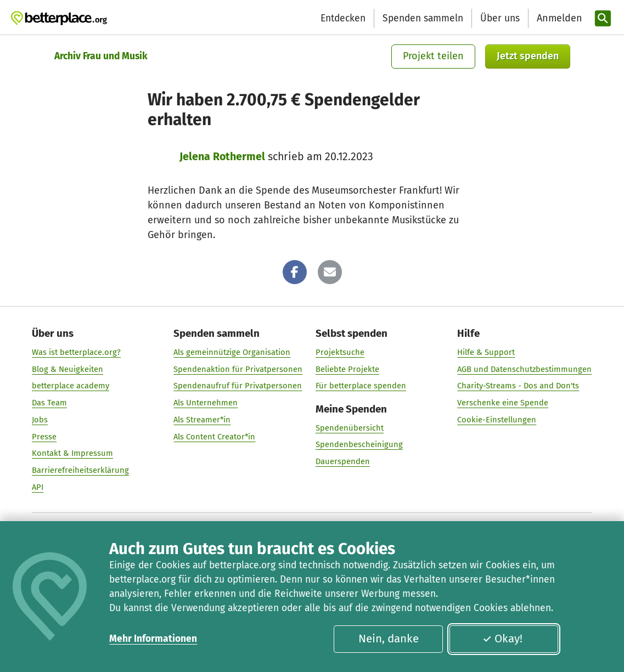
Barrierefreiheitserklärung (80, 470)
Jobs (40, 420)
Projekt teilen (433, 56)
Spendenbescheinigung (359, 445)
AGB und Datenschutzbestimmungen (525, 369)
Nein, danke (389, 639)
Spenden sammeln (423, 18)
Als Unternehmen (206, 403)
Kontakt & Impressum (72, 454)
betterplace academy (71, 386)
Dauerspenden (343, 461)
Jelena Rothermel (222, 157)
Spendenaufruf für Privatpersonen (238, 386)
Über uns (500, 18)
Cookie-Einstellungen (497, 420)
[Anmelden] (558, 18)
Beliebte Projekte (347, 369)
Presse (44, 437)
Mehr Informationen (153, 639)
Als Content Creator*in (215, 437)
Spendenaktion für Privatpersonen (238, 369)
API (38, 487)
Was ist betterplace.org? (76, 352)
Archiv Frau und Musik (101, 56)
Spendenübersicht (350, 428)
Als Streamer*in (203, 420)
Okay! (502, 639)
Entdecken (343, 18)
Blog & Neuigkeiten (68, 369)
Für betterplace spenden (361, 386)
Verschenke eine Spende (503, 403)
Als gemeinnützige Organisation (232, 352)
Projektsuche (340, 352)
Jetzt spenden (528, 56)
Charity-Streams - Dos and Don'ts (519, 386)
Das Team (49, 403)
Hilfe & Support (487, 352)
